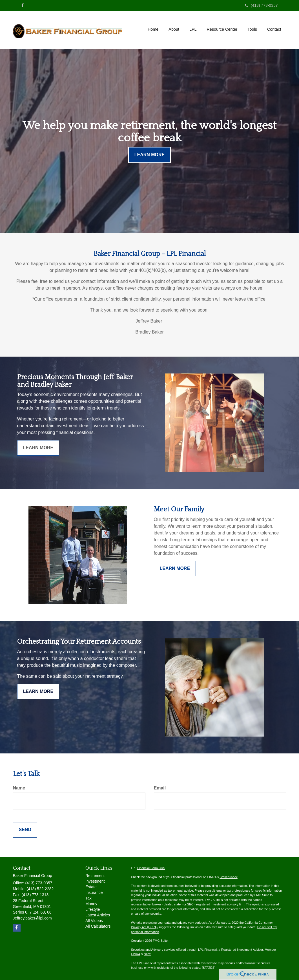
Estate (91, 887)
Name (19, 788)
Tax (88, 898)
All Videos (94, 921)
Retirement (95, 876)
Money (91, 904)
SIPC (148, 954)
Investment (95, 881)
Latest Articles (98, 915)
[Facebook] (23, 5)
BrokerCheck (229, 877)
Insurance (94, 892)
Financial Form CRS (151, 868)
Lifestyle (93, 909)
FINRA (136, 954)
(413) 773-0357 (261, 5)
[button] (174, 29)
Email (160, 788)
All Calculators (98, 926)
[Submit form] (25, 830)
